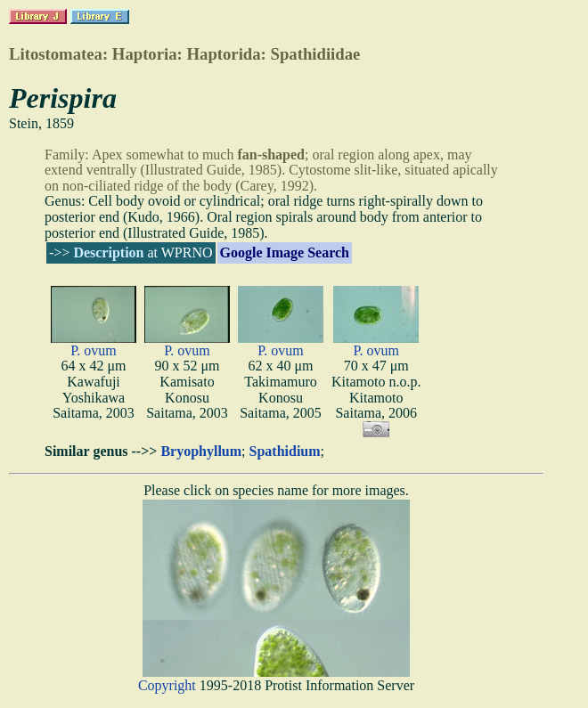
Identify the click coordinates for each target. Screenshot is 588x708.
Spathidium (285, 451)
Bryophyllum (201, 451)
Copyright (167, 685)
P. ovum (94, 350)
